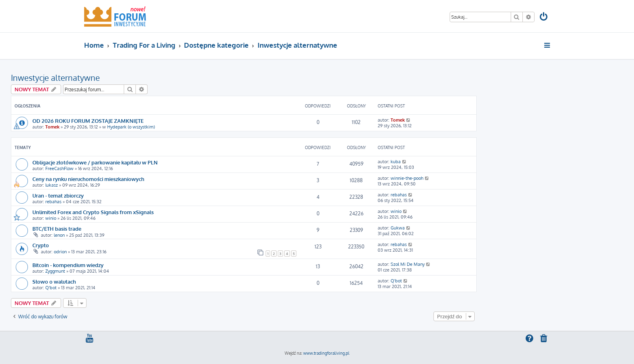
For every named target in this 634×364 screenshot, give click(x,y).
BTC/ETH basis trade (57, 228)
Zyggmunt (55, 271)
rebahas (53, 202)
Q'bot (51, 288)
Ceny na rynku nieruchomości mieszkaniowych (88, 179)
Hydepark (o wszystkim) (131, 127)
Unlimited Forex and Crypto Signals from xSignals (93, 212)
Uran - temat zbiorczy (58, 195)
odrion (60, 252)
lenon (59, 235)
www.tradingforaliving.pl (326, 353)
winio (51, 218)
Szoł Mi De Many (408, 264)
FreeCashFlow (59, 168)
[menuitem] (544, 18)
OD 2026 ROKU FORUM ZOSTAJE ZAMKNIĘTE (88, 121)
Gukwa (398, 228)
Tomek (52, 127)
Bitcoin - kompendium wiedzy (68, 265)
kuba (396, 162)
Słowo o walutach (54, 281)
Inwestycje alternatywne (55, 78)
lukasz (52, 185)
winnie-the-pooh (407, 178)
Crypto (41, 245)
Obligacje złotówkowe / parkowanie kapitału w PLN (95, 162)
